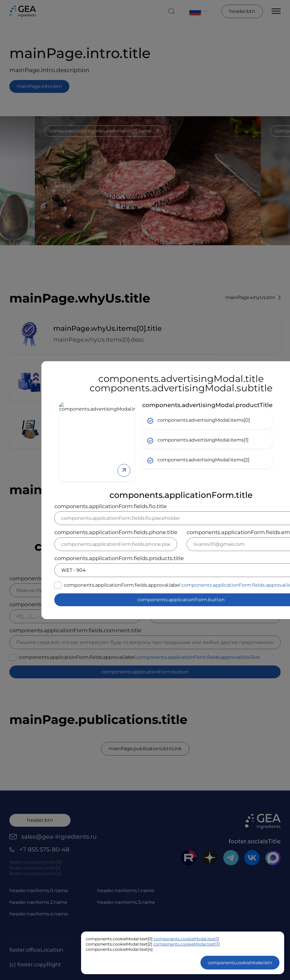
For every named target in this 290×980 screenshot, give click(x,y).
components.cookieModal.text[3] (187, 944)
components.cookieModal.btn (240, 963)
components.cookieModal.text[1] (186, 939)
